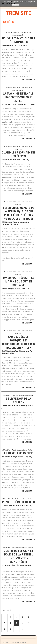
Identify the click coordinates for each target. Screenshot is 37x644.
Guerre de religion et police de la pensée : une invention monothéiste (18, 555)
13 (10, 629)
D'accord (16, 5)
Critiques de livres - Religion (24, 394)
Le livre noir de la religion (19, 399)
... (16, 617)
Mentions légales (21, 643)
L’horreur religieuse (18, 452)
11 (28, 623)
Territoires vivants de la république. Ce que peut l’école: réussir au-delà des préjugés (18, 212)
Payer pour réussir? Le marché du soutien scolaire (19, 280)
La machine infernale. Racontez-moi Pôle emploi (19, 96)
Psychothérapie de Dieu (18, 501)
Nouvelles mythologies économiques (18, 40)
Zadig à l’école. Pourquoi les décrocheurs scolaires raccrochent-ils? (18, 341)
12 (4, 629)
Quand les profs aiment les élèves (19, 153)
